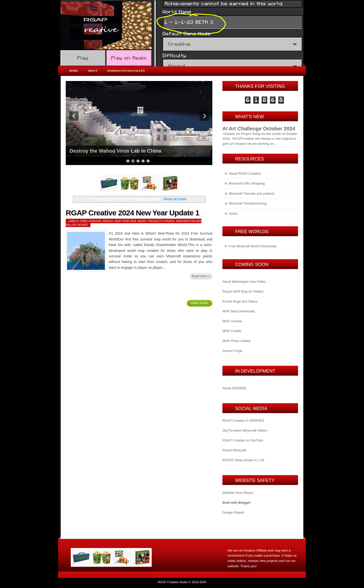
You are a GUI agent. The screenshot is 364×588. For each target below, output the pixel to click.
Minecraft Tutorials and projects (252, 194)
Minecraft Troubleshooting (248, 203)
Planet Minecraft (234, 450)
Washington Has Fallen (126, 71)
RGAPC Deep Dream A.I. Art (243, 460)
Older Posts (200, 303)
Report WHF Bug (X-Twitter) (243, 291)
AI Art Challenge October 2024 (259, 129)
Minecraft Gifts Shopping (247, 183)
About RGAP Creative (245, 174)
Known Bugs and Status (240, 301)
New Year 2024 (125, 221)
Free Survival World (97, 221)
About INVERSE (234, 388)
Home (74, 71)
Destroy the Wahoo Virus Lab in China (115, 151)
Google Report (233, 512)
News (142, 221)
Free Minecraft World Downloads (253, 246)
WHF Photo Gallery (237, 341)
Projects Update (161, 221)
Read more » (201, 276)
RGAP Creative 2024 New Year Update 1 (132, 213)
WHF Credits (232, 331)
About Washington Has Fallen (244, 282)
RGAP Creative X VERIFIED (243, 421)
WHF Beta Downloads (239, 311)
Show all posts (175, 199)
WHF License (232, 321)
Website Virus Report (238, 493)
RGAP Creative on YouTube (243, 440)
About (93, 71)
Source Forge (232, 351)
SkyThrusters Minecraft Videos (245, 430)
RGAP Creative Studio (173, 582)
